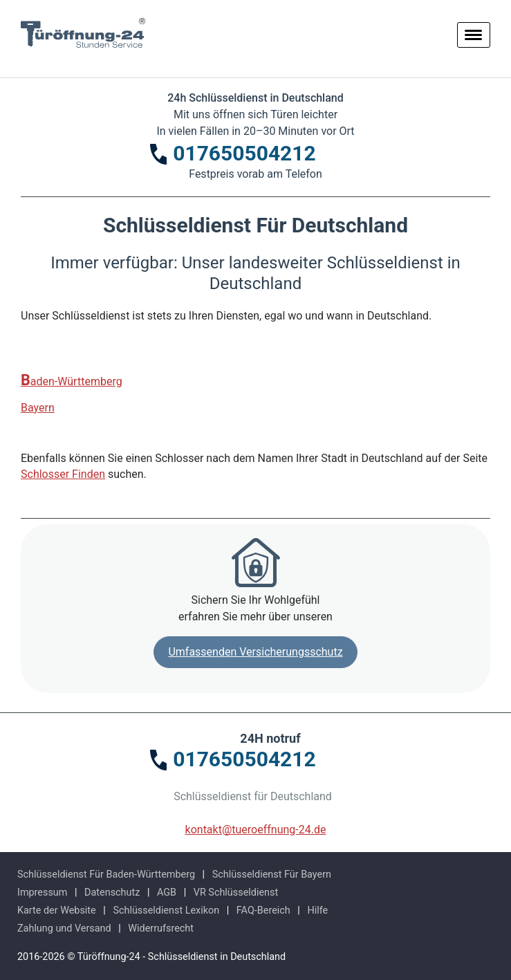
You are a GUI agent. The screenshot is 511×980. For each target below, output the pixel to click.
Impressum (42, 893)
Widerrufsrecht (161, 928)
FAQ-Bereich (263, 910)
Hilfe (317, 910)
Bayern (38, 408)
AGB (167, 893)
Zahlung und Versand (64, 928)
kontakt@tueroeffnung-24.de (256, 830)
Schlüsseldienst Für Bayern (272, 875)
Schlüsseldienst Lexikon (166, 910)
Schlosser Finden (63, 474)
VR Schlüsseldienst (236, 893)
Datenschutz (112, 893)
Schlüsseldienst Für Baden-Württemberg (106, 875)
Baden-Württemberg (72, 380)
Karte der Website (57, 910)
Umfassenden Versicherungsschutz (255, 652)
